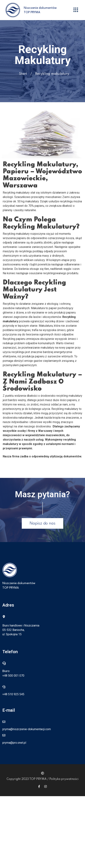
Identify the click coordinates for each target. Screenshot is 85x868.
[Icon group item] (39, 787)
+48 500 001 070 (13, 676)
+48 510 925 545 (13, 694)
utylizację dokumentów (65, 456)
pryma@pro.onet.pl (14, 743)
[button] (76, 10)
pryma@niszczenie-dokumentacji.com (27, 729)
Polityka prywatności (64, 779)
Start (23, 74)
